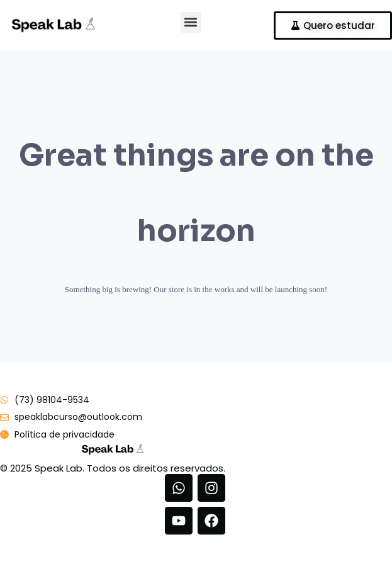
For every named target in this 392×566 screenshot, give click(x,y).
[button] (191, 22)
